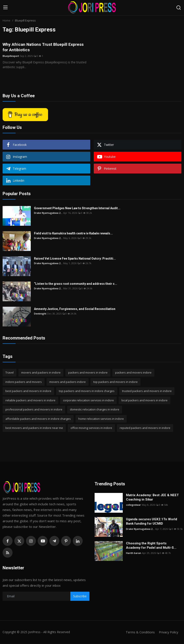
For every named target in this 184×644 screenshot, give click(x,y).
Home (6, 20)
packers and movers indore (133, 373)
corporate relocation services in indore (88, 401)
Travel (10, 373)
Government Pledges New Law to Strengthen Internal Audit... (77, 209)
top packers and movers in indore (115, 382)
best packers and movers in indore (28, 391)
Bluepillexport (11, 56)
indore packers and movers (24, 382)
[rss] (8, 553)
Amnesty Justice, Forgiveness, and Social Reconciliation (75, 309)
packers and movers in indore (88, 373)
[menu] (5, 8)
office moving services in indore (91, 428)
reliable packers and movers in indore (30, 401)
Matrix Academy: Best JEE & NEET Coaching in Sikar (152, 498)
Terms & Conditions (139, 632)
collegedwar (133, 505)
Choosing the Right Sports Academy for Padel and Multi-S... (151, 546)
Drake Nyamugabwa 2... (48, 213)
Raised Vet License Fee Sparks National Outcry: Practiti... (75, 259)
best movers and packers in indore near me (34, 428)
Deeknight (40, 314)
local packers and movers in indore (144, 401)
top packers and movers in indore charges (87, 391)
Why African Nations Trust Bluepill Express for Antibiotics (45, 47)
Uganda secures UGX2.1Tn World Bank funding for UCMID (152, 522)
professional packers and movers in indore (34, 410)
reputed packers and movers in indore (145, 428)
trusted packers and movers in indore (147, 391)
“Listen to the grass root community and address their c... (76, 284)
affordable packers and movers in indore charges (38, 419)
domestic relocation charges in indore (95, 410)
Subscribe (80, 597)
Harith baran (134, 553)
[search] (179, 8)
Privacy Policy (168, 632)
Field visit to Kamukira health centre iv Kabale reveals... (73, 234)
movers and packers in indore (41, 373)
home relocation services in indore (101, 419)
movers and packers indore (68, 382)
